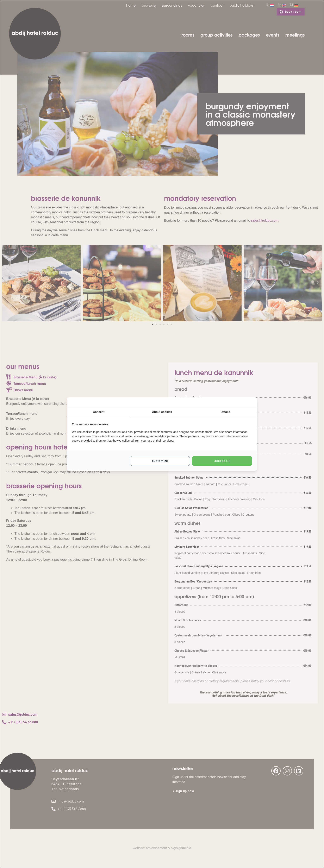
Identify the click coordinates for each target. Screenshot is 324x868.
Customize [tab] (160, 461)
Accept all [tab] (222, 461)
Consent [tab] (99, 412)
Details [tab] (225, 412)
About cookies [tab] (162, 412)
